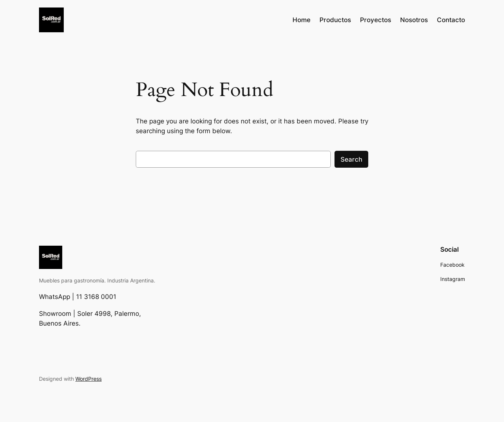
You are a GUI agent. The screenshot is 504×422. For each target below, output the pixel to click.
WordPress (88, 379)
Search (351, 159)
